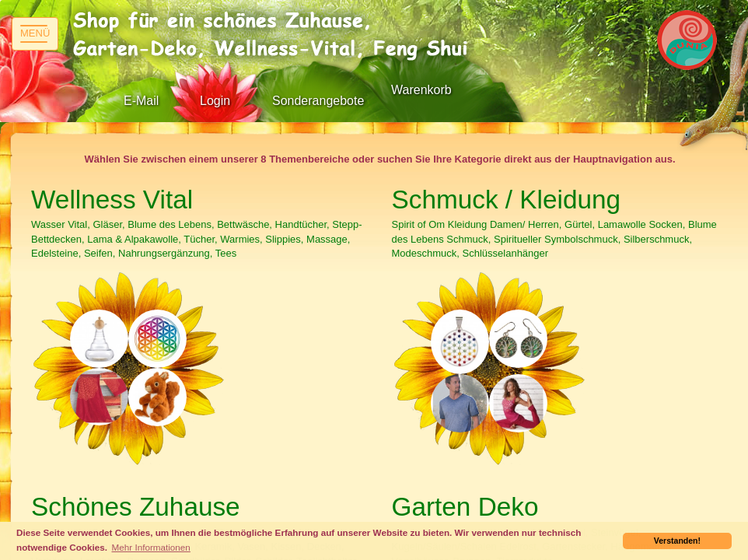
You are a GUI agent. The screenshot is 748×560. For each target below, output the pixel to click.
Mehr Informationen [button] (151, 547)
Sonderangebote (318, 101)
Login (215, 101)
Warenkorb (421, 90)
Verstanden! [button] (677, 541)
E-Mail (141, 101)
